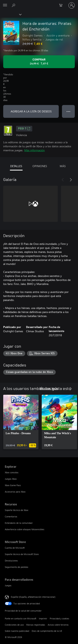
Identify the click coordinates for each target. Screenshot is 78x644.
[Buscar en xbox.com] (14, 5)
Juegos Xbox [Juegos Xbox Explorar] (11, 479)
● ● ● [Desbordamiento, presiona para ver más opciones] (68, 111)
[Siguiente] (71, 180)
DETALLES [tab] (16, 166)
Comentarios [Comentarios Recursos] (11, 516)
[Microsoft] (39, 3)
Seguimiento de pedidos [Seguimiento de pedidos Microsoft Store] (17, 567)
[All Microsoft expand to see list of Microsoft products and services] (5, 5)
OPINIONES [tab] (40, 166)
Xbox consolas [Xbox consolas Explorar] (12, 472)
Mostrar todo (49, 388)
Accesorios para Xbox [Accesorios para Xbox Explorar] (15, 492)
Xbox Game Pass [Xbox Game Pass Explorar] (13, 485)
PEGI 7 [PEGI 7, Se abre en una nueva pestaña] (24, 129)
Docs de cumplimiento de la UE (47, 631)
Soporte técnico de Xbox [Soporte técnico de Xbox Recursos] (17, 510)
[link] (21, 422)
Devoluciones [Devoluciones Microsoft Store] (11, 561)
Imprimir (43, 618)
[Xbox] (11, 14)
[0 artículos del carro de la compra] (62, 5)
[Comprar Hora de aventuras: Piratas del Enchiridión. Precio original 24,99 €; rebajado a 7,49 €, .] (39, 62)
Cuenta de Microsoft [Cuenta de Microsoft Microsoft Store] (15, 548)
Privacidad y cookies (59, 618)
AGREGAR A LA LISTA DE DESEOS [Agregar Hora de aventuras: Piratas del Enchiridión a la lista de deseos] (31, 111)
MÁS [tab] (63, 166)
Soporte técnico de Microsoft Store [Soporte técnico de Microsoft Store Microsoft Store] (22, 554)
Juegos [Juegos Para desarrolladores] (8, 585)
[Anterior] (63, 180)
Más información (34, 150)
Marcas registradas (36, 625)
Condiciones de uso (14, 625)
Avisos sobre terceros (58, 625)
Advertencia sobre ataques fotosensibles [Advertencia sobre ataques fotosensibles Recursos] (25, 529)
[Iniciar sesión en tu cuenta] (72, 5)
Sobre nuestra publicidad (17, 631)
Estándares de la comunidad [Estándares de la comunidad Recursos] (19, 523)
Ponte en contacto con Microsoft (21, 618)
